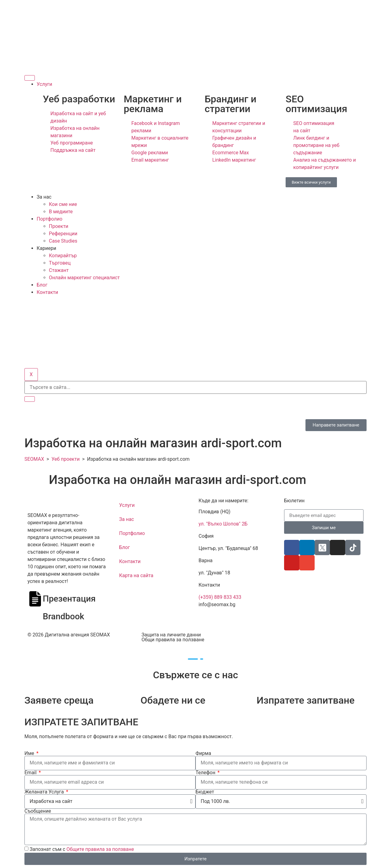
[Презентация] (35, 599)
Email (31, 773)
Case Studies (63, 241)
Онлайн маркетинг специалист (84, 278)
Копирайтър (63, 256)
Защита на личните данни (171, 635)
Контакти (47, 292)
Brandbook (64, 616)
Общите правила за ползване (100, 849)
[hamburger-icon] (30, 78)
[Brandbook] (35, 617)
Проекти (59, 226)
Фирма (203, 753)
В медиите (61, 212)
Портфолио (49, 219)
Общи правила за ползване (173, 640)
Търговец (60, 263)
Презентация (69, 599)
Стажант (59, 270)
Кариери (46, 248)
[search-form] (195, 387)
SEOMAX (34, 459)
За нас (44, 197)
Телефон (206, 773)
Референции (63, 234)
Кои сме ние (63, 204)
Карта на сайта (136, 575)
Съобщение (38, 811)
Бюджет (205, 792)
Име (30, 753)
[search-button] (30, 399)
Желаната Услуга (45, 792)
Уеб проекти (65, 459)
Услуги (44, 84)
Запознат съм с (82, 849)
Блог (42, 285)
